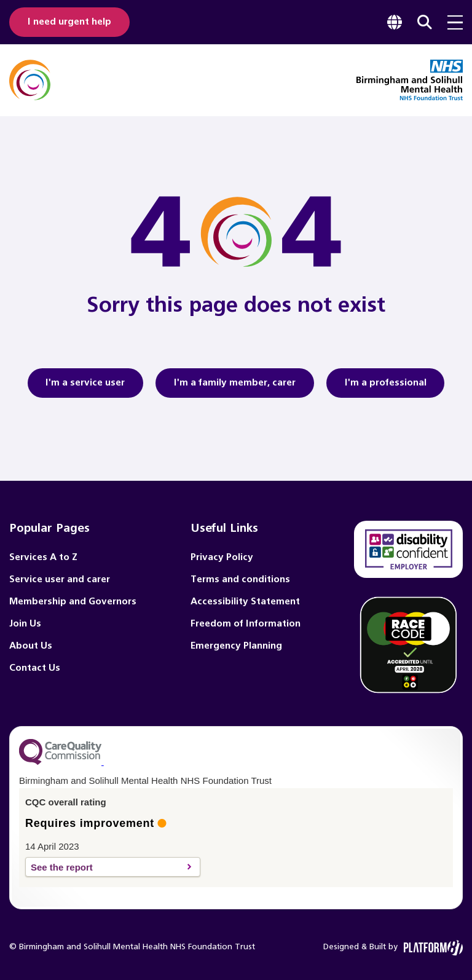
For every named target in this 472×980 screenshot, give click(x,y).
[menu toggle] (455, 22)
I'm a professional (391, 387)
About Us (31, 646)
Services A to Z (43, 557)
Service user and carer (60, 579)
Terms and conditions (240, 579)
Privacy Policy (222, 557)
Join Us (25, 624)
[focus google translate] (395, 22)
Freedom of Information (246, 624)
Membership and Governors (73, 602)
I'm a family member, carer (235, 387)
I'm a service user (80, 387)
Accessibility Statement (245, 602)
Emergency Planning (236, 646)
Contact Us (35, 668)
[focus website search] (425, 22)
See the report (106, 867)
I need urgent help (72, 22)
